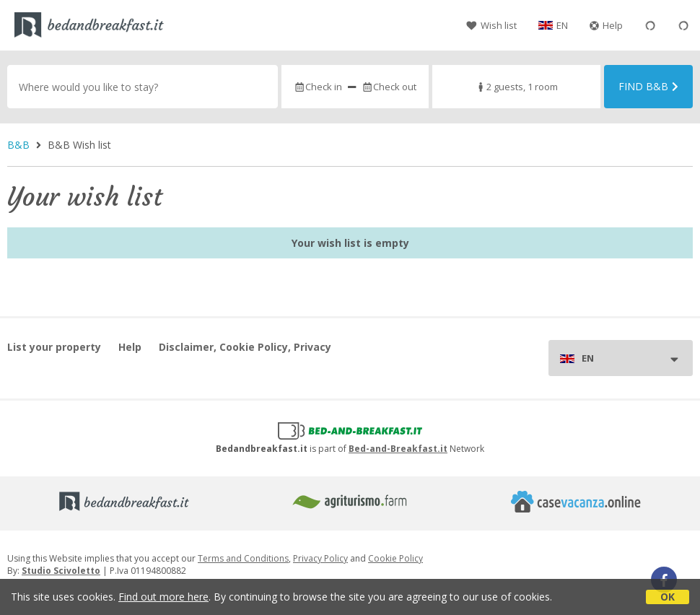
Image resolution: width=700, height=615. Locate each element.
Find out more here (163, 597)
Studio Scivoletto (61, 571)
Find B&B (648, 86)
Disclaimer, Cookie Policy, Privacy (245, 347)
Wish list (491, 25)
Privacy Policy (320, 558)
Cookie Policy (395, 558)
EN (562, 25)
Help (606, 25)
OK (668, 597)
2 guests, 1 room (516, 87)
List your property (54, 347)
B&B (18, 145)
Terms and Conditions (243, 558)
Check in (318, 87)
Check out (389, 87)
